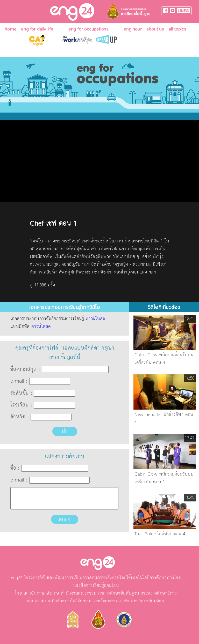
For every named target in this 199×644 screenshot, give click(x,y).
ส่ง (65, 431)
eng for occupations (88, 29)
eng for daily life (37, 29)
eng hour (133, 29)
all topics (177, 29)
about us (155, 29)
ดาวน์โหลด (96, 319)
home (10, 29)
